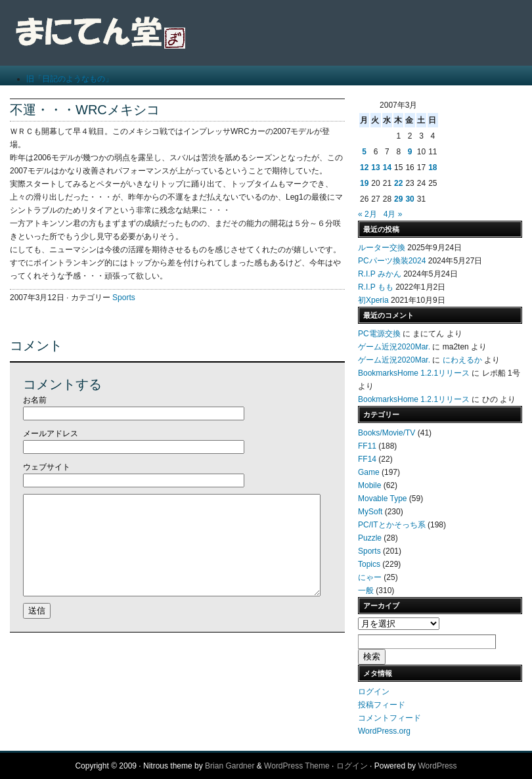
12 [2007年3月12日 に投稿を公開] (364, 167)
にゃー (370, 577)
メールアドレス (51, 434)
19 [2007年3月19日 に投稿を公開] (364, 183)
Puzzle (370, 538)
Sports (124, 298)
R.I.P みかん (380, 274)
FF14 (367, 459)
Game (369, 472)
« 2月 (367, 214)
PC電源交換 (379, 334)
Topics (369, 564)
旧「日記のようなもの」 (70, 79)
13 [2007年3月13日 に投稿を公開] (375, 167)
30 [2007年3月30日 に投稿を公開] (410, 199)
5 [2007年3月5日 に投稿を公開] (364, 152)
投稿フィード (382, 705)
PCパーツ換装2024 (392, 261)
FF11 (367, 446)
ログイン (374, 692)
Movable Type (383, 499)
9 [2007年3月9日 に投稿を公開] (410, 152)
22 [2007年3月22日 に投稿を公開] (398, 183)
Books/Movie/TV (387, 433)
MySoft (370, 512)
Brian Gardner (230, 766)
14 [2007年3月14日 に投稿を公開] (387, 167)
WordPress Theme (297, 766)
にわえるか (462, 360)
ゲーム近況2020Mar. (394, 347)
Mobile (369, 485)
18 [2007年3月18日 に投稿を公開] (432, 167)
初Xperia (373, 300)
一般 (366, 590)
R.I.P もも (376, 287)
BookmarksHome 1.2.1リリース (414, 373)
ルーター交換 (382, 248)
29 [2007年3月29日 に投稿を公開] (398, 199)
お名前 (35, 400)
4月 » (393, 214)
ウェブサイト (47, 467)
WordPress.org (384, 731)
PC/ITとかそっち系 (392, 525)
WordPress (437, 766)
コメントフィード (389, 718)
